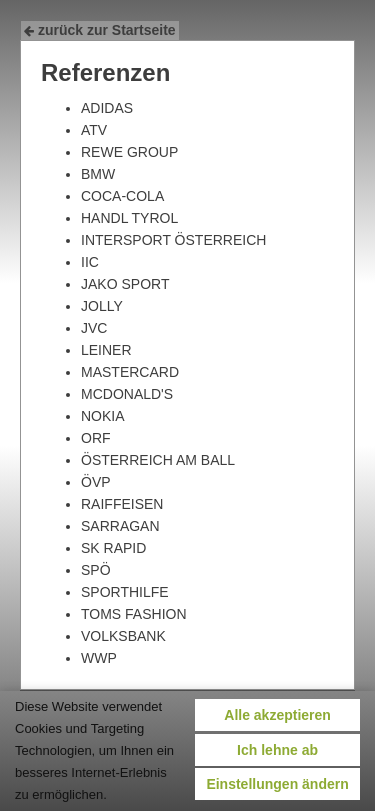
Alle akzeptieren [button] (277, 715)
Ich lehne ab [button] (277, 750)
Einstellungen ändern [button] (277, 784)
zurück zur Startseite (100, 30)
